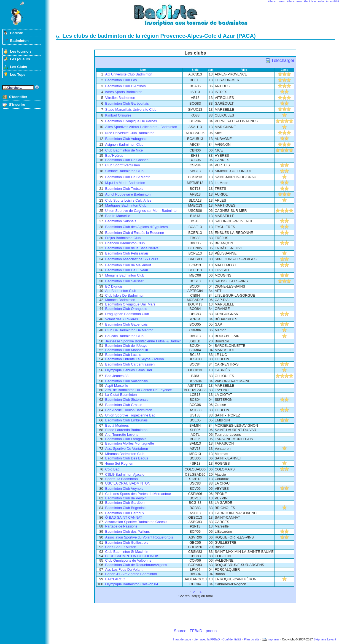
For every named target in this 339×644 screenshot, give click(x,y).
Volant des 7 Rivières (122, 319)
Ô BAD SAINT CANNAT (124, 518)
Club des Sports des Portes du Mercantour (138, 494)
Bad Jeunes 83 (117, 376)
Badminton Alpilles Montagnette (130, 443)
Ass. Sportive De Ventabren (127, 449)
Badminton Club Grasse (124, 405)
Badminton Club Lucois (123, 355)
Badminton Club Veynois (124, 489)
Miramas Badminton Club (125, 454)
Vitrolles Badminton (120, 98)
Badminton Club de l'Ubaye (126, 346)
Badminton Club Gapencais (127, 324)
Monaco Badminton (120, 300)
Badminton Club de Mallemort (128, 265)
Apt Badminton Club (121, 291)
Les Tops (18, 75)
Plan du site (252, 639)
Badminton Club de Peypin (126, 498)
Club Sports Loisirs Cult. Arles (128, 201)
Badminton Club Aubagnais (126, 139)
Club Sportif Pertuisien (123, 165)
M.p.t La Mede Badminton (125, 183)
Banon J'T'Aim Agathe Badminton (131, 574)
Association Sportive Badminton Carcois (136, 522)
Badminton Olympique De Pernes (131, 121)
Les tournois (21, 51)
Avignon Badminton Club (124, 145)
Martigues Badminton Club (126, 205)
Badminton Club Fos (121, 80)
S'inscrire (17, 105)
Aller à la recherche (314, 1)
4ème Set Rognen (119, 464)
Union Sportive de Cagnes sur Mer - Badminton (142, 211)
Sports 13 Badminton (122, 479)
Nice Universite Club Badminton (130, 133)
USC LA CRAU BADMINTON (128, 483)
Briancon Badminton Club (125, 243)
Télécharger (283, 60)
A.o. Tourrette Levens (122, 435)
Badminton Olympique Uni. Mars (130, 304)
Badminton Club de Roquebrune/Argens (136, 565)
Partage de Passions (121, 526)
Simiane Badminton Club (124, 171)
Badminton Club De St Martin (128, 177)
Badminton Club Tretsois (124, 189)
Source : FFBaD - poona (195, 631)
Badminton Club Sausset (124, 281)
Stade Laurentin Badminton (126, 430)
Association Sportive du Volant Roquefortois (139, 537)
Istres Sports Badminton (124, 92)
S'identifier (18, 97)
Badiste (16, 33)
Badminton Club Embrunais (127, 420)
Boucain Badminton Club (124, 336)
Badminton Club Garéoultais (127, 104)
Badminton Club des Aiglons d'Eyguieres (137, 227)
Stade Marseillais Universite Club (131, 110)
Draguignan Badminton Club (127, 314)
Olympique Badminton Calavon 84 (132, 584)
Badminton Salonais (121, 221)
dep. (211, 70)
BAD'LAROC (115, 579)
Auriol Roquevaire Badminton (128, 194)
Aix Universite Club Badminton (129, 74)
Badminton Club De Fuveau (127, 270)
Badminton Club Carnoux (125, 513)
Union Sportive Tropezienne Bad (130, 415)
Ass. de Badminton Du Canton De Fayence (139, 390)
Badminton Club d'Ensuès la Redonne (135, 233)
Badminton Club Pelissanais (127, 253)
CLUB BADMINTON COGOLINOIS (132, 556)
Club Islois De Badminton (125, 296)
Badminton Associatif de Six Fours (132, 259)
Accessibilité (333, 1)
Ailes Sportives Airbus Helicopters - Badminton (141, 127)
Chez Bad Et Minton (121, 547)
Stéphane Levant (325, 639)
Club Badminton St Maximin (127, 552)
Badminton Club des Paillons (128, 532)
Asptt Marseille (117, 386)
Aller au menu (294, 1)
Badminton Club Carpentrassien (130, 364)
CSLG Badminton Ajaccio (125, 475)
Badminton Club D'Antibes (126, 86)
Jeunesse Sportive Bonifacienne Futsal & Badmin (143, 341)
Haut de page (182, 639)
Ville (244, 70)
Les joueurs (20, 59)
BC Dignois (114, 286)
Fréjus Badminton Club (123, 238)
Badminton (19, 41)
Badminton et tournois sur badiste (197, 18)
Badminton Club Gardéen (125, 503)
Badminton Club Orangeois (126, 309)
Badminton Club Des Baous (127, 458)
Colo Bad (112, 469)
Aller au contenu (277, 1)
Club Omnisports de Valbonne (128, 561)
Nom (143, 70)
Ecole (285, 70)
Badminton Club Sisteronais (127, 400)
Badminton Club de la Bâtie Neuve (132, 248)
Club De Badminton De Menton (129, 330)
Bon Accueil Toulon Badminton (129, 410)
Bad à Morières (117, 426)
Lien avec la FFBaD (207, 639)
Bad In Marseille (118, 216)
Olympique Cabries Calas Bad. (129, 370)
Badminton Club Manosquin (127, 350)
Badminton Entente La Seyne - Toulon (135, 359)
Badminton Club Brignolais (126, 508)
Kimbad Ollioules (118, 115)
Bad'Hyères (114, 156)
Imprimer (274, 639)
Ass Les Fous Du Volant (124, 570)
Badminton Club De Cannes (127, 160)
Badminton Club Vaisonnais (127, 381)
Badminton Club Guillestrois (127, 543)
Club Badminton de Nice (124, 150)
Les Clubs (18, 67)
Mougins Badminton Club (125, 275)
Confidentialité (232, 639)
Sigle (195, 70)
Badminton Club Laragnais (126, 439)
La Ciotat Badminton (121, 395)
